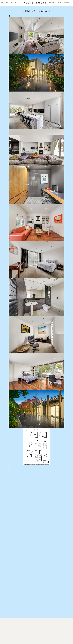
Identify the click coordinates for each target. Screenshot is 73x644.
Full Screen (57, 464)
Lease (12, 3)
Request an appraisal (64, 3)
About (17, 3)
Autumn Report (52, 3)
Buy (2, 3)
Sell (7, 3)
